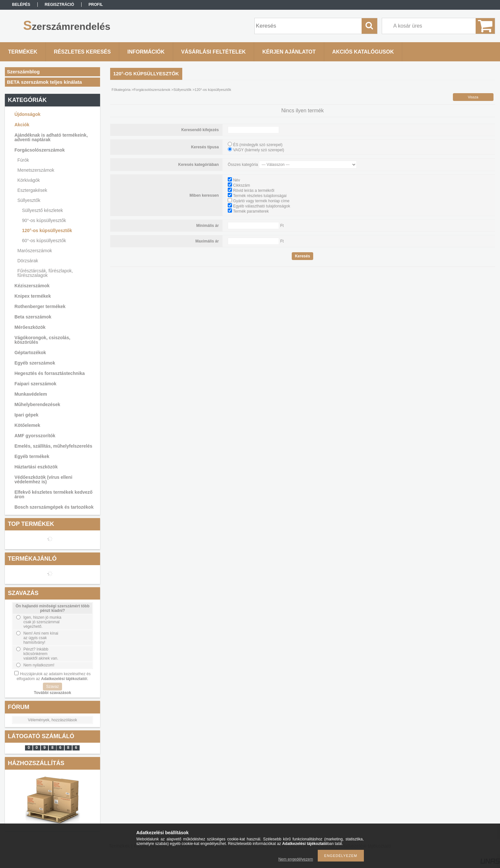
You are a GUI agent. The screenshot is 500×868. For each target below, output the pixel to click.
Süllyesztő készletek (43, 210)
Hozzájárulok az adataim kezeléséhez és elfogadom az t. (54, 676)
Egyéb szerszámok (35, 363)
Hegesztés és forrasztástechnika (49, 373)
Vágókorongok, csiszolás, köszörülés (42, 340)
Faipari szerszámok (35, 384)
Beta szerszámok (33, 317)
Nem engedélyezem (296, 859)
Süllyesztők (29, 200)
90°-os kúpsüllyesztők (44, 220)
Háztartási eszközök (36, 467)
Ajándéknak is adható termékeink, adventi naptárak (51, 137)
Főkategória (121, 90)
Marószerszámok (35, 251)
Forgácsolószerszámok (39, 150)
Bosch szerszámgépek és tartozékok (54, 507)
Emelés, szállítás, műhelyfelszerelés (53, 446)
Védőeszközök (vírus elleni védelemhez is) (43, 479)
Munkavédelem (31, 394)
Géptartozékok (30, 353)
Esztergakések (32, 190)
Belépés (21, 5)
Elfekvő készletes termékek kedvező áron (53, 494)
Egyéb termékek (32, 456)
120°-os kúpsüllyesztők (47, 230)
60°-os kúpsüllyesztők (44, 241)
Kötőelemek (27, 425)
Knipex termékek (32, 296)
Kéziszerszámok (32, 286)
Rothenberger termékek (40, 306)
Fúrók (23, 160)
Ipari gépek (26, 415)
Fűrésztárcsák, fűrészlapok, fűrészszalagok (45, 273)
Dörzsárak (28, 261)
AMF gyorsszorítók (35, 436)
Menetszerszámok (36, 170)
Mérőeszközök (30, 327)
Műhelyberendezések (37, 404)
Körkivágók (28, 180)
